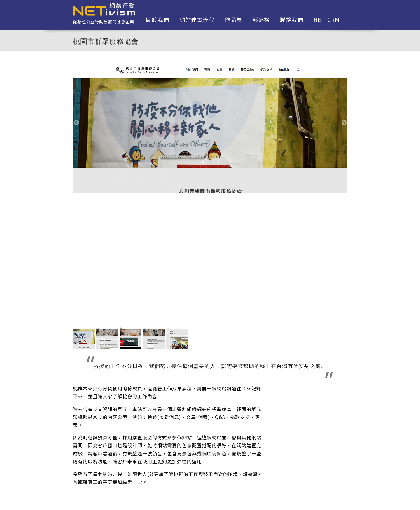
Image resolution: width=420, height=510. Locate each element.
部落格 (261, 20)
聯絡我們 (292, 20)
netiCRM (327, 20)
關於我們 (157, 20)
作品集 (233, 20)
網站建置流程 (197, 20)
